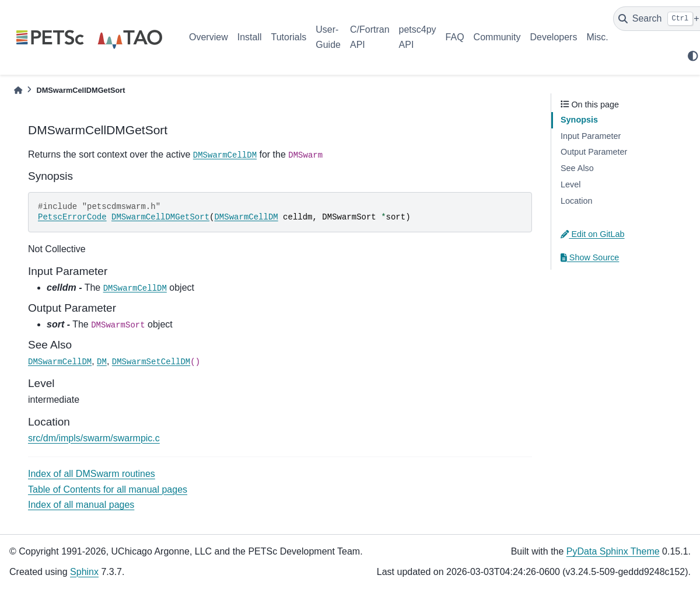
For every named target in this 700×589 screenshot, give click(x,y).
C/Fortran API (370, 37)
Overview (209, 37)
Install (250, 37)
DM (102, 362)
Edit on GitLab (593, 234)
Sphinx (84, 572)
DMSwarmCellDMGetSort (160, 217)
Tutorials (288, 37)
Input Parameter (591, 136)
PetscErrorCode (72, 217)
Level (570, 184)
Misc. (597, 37)
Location (576, 201)
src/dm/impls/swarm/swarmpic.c (94, 438)
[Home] (18, 90)
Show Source (590, 257)
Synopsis (579, 120)
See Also (577, 168)
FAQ (455, 37)
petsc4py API (418, 37)
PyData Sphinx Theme (613, 551)
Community (497, 37)
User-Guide (328, 37)
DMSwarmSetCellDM (151, 362)
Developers (554, 37)
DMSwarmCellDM (225, 155)
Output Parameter (594, 152)
